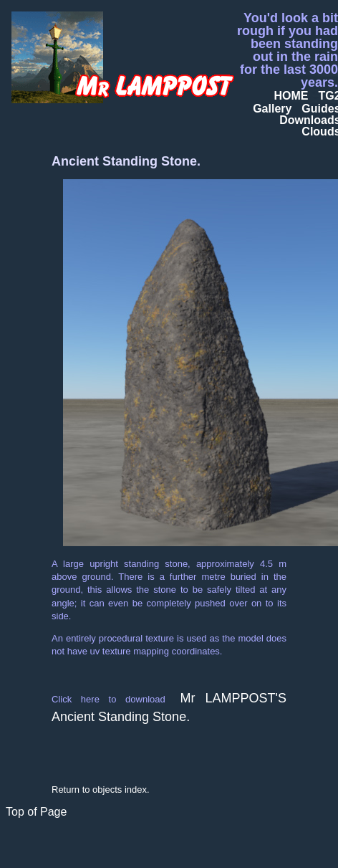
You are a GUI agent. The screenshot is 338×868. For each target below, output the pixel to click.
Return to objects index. (101, 790)
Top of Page (36, 812)
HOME (291, 96)
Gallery (272, 109)
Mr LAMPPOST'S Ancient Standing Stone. (169, 707)
